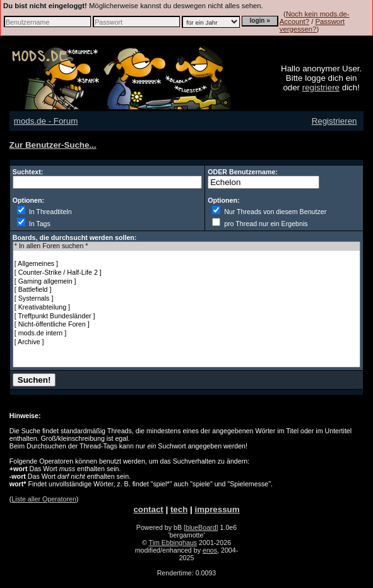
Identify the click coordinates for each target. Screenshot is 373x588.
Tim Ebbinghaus (173, 543)
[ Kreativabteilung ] (186, 308)
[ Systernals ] (186, 299)
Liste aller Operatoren (44, 499)
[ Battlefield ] (186, 290)
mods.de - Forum (46, 121)
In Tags (34, 224)
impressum (217, 509)
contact (148, 509)
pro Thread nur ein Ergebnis (260, 224)
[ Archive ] (186, 342)
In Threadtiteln (44, 212)
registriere (321, 87)
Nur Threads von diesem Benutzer (269, 212)
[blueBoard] (201, 527)
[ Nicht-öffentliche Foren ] (186, 325)
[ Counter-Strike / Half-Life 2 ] (186, 273)
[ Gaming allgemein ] (186, 282)
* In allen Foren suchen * (186, 246)
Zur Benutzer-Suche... (53, 145)
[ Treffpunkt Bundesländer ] (186, 316)
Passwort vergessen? (312, 25)
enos (210, 550)
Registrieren (335, 121)
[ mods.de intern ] (186, 333)
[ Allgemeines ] (186, 264)
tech (179, 509)
